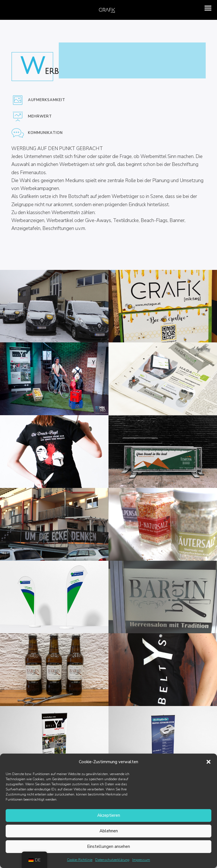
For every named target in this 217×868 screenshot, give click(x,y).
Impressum (141, 860)
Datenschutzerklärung (112, 860)
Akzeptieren (109, 815)
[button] (209, 762)
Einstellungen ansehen (108, 846)
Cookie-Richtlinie (80, 860)
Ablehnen (109, 831)
